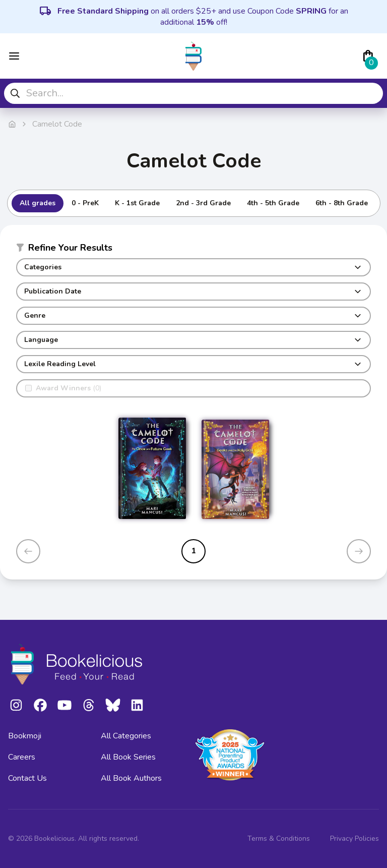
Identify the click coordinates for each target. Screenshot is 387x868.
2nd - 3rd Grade (203, 203)
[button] (193, 250)
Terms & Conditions (279, 838)
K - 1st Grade (137, 203)
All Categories (126, 736)
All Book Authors (131, 778)
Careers (22, 757)
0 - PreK (85, 203)
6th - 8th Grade (342, 203)
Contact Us (27, 778)
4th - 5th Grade (273, 203)
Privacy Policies (354, 838)
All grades (38, 203)
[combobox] (193, 93)
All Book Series (128, 757)
